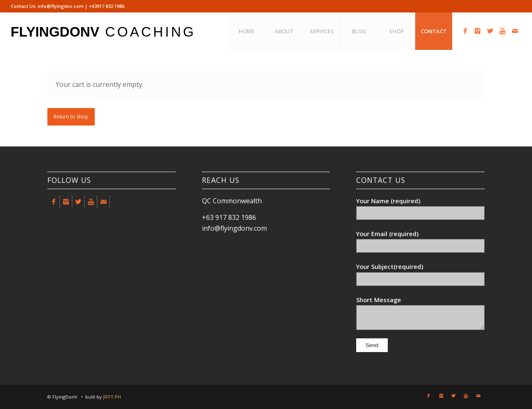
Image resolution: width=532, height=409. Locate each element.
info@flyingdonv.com (234, 228)
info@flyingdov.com (61, 6)
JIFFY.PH (112, 397)
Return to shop (71, 117)
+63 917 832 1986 (229, 217)
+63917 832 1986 (107, 6)
